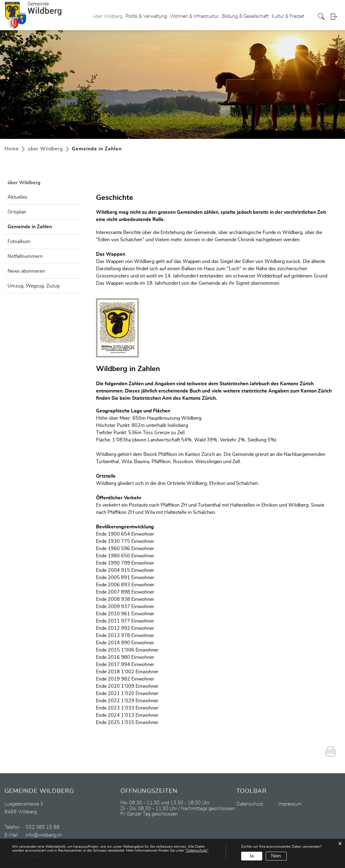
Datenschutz (250, 804)
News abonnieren (26, 271)
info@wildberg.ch (44, 835)
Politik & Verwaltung (146, 16)
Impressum (290, 804)
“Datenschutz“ (197, 850)
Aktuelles (18, 197)
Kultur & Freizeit (288, 16)
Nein (276, 856)
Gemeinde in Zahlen (45, 226)
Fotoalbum (19, 242)
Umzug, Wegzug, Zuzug (34, 286)
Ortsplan (17, 212)
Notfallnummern (25, 256)
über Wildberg (108, 16)
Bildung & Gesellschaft (245, 16)
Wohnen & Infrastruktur (194, 16)
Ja (252, 856)
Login (336, 16)
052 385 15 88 (43, 827)
